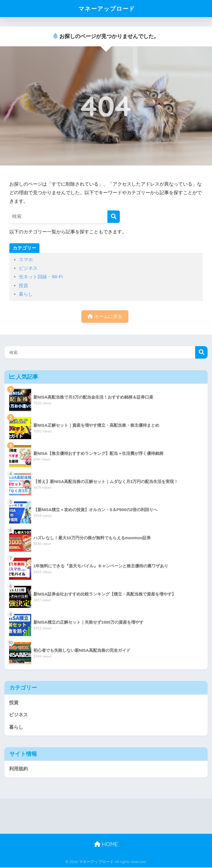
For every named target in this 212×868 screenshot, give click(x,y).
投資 (23, 286)
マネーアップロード (107, 8)
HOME (106, 844)
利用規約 (18, 769)
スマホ (26, 260)
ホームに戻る (105, 317)
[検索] (114, 217)
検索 (201, 353)
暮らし (26, 294)
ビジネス (28, 268)
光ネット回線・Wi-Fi (41, 277)
